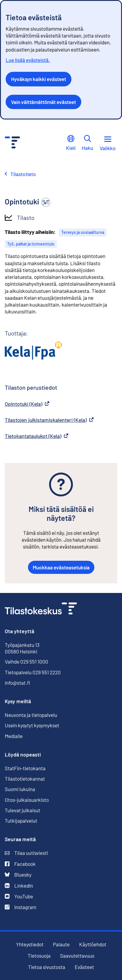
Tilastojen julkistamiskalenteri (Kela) (49, 420)
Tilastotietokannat (25, 779)
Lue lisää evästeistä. (28, 60)
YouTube (19, 896)
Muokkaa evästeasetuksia (61, 567)
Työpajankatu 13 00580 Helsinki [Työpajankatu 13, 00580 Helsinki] (22, 648)
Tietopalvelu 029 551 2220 (33, 672)
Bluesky (18, 875)
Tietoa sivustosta (47, 967)
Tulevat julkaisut (22, 810)
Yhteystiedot (30, 944)
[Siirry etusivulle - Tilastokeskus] (12, 143)
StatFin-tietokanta (25, 768)
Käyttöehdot (93, 944)
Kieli (71, 143)
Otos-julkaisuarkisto (27, 800)
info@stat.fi (18, 683)
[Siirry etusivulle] (41, 609)
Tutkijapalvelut (21, 821)
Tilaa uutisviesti (26, 853)
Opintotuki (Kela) (27, 404)
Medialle (14, 736)
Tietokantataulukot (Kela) (37, 436)
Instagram (21, 907)
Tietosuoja (39, 956)
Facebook (20, 864)
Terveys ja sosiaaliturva (83, 232)
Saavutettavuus (77, 956)
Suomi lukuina (20, 789)
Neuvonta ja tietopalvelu (31, 715)
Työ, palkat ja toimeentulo (31, 244)
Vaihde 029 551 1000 (26, 661)
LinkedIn (19, 886)
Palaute (61, 944)
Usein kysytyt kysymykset (32, 725)
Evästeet (84, 967)
